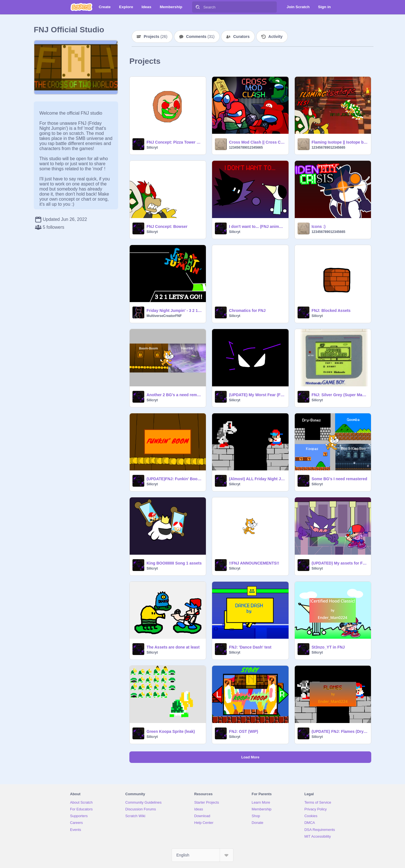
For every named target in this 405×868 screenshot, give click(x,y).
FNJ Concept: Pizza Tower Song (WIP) (175, 142)
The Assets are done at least (173, 647)
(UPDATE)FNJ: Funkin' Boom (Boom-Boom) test (175, 479)
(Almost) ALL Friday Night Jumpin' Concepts (257, 479)
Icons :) (319, 226)
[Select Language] (202, 855)
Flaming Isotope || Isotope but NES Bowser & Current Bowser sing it (340, 142)
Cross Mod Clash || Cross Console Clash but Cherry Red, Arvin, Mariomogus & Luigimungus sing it (257, 142)
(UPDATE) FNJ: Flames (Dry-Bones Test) (340, 731)
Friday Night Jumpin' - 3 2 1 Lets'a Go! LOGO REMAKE (175, 311)
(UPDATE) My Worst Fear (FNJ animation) (257, 395)
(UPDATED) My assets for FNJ (340, 563)
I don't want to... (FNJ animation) (257, 226)
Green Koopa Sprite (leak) (171, 731)
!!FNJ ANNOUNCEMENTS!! (254, 563)
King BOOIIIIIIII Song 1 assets (174, 563)
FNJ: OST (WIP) (243, 731)
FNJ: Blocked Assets (331, 311)
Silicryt (152, 148)
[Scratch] (81, 7)
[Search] (198, 7)
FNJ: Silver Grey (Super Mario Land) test (340, 395)
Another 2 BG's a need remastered (175, 395)
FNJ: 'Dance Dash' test (250, 647)
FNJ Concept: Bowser (167, 226)
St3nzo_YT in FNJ (328, 647)
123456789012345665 (246, 148)
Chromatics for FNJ (247, 311)
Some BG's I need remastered (339, 479)
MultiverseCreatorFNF (164, 316)
